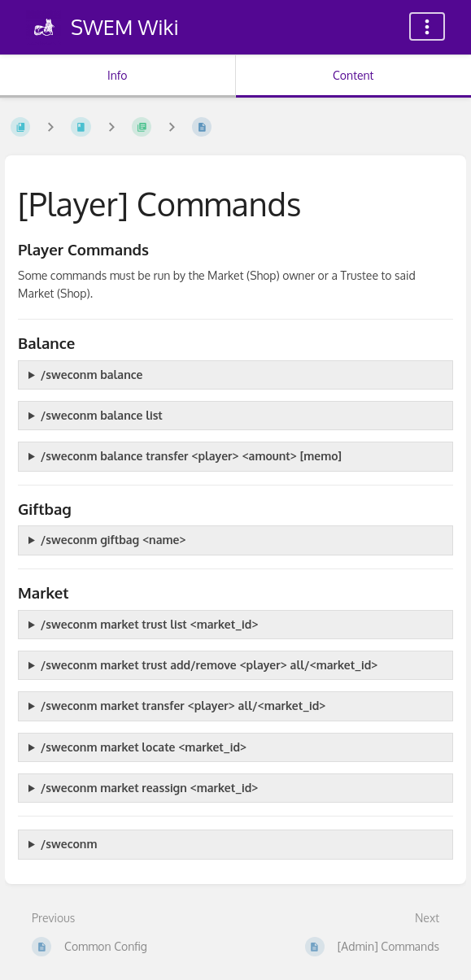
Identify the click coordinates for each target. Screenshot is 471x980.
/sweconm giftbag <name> (113, 540)
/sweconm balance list (102, 415)
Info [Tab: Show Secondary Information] (118, 75)
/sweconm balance (92, 375)
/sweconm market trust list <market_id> (150, 624)
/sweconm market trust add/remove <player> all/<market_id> (209, 665)
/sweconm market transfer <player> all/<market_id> (183, 706)
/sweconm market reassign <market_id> (150, 788)
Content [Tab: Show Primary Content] (353, 75)
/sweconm (69, 844)
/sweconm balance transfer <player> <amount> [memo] (191, 456)
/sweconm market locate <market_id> (144, 747)
